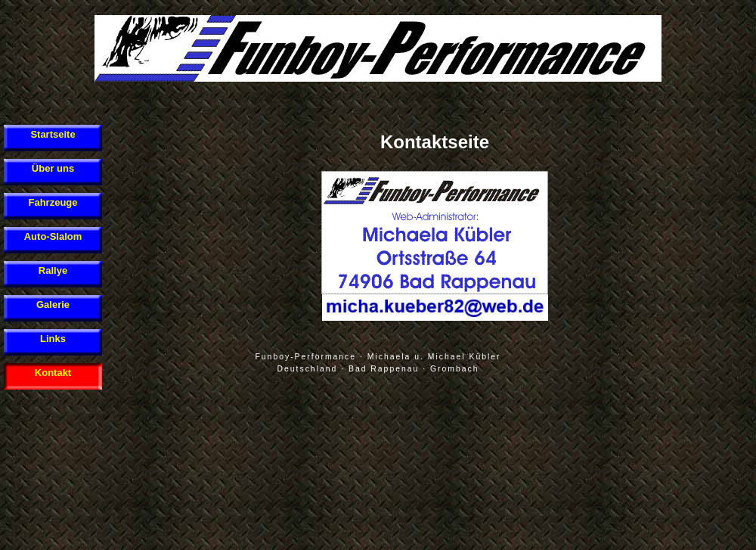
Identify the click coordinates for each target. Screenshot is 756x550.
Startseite (53, 134)
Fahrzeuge (53, 202)
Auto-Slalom (53, 236)
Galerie (53, 305)
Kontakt (53, 373)
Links (53, 339)
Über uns (53, 168)
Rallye (53, 270)
